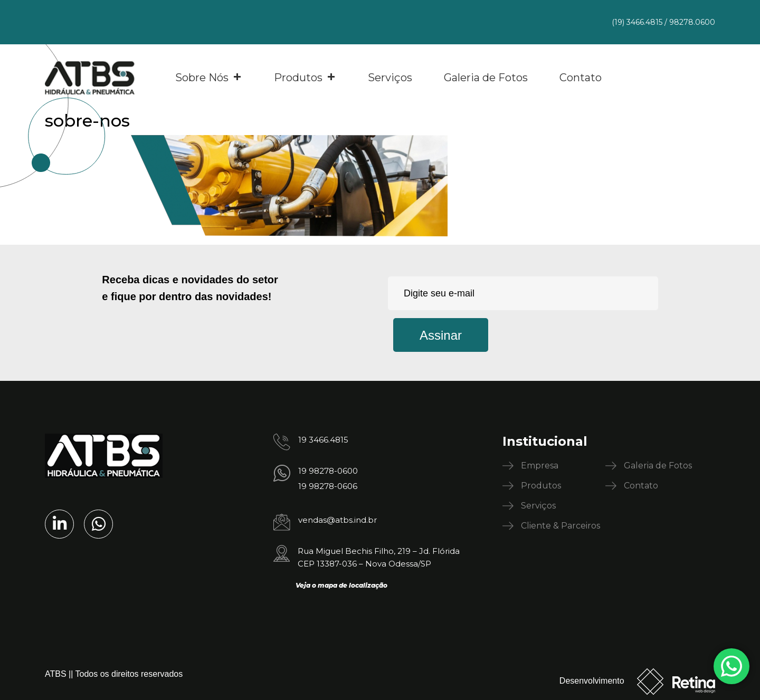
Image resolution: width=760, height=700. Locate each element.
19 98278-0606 (328, 486)
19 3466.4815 (323, 440)
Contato (581, 78)
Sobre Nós (209, 78)
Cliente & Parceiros (560, 526)
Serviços (390, 78)
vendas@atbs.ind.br (338, 520)
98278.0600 (692, 22)
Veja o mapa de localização (341, 585)
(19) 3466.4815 (637, 22)
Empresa (540, 466)
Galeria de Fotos (486, 78)
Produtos (305, 78)
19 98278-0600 (328, 471)
